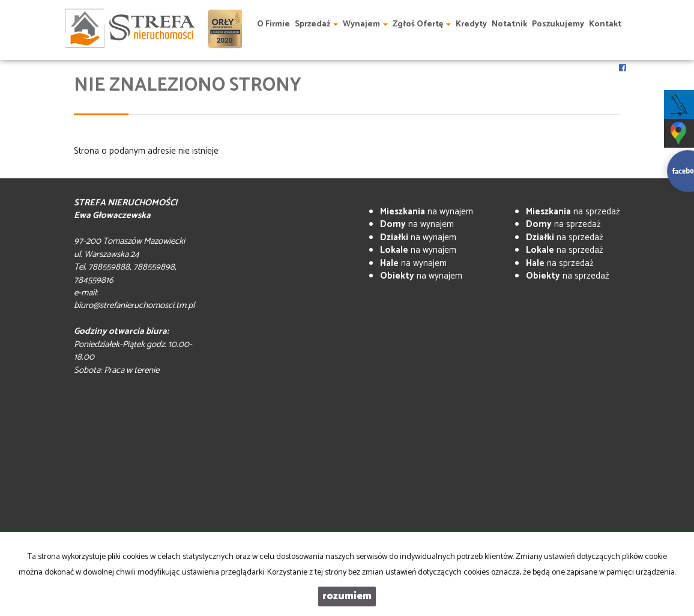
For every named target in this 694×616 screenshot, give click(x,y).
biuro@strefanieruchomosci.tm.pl (134, 305)
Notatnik (509, 24)
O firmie (273, 24)
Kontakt (605, 24)
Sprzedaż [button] (316, 24)
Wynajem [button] (365, 24)
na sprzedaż (573, 212)
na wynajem (427, 212)
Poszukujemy (558, 24)
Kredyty (471, 24)
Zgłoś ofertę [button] (422, 24)
